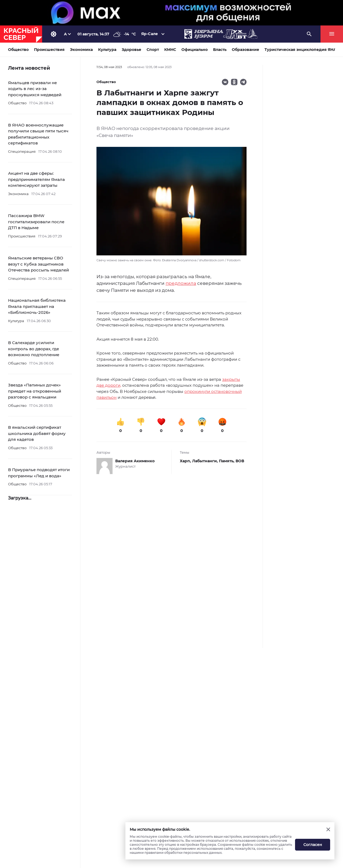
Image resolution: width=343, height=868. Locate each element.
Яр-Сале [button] (150, 34)
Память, (227, 461)
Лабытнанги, (206, 461)
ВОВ (240, 461)
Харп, (186, 461)
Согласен (313, 845)
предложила (181, 283)
